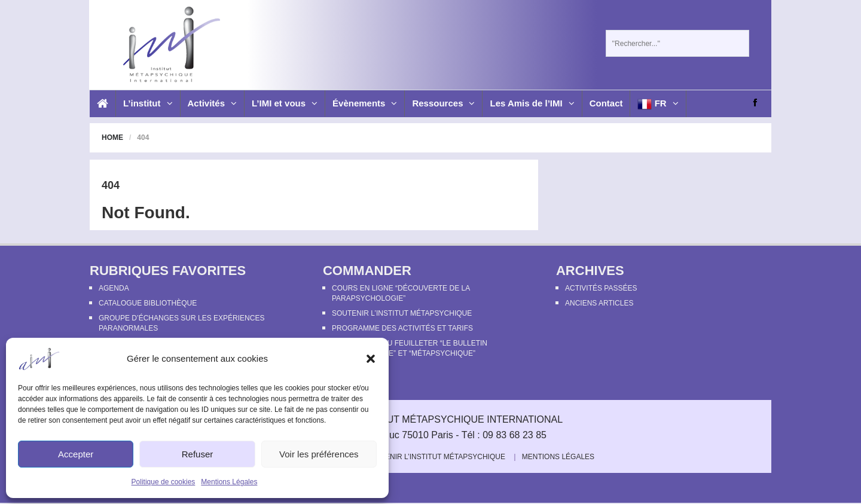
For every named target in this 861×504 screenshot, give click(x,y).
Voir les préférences (319, 454)
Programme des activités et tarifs (402, 328)
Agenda (114, 288)
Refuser (198, 454)
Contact (606, 103)
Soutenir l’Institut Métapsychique (402, 313)
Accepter (76, 454)
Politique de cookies (164, 482)
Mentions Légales (229, 482)
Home (112, 138)
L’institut (148, 103)
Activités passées (601, 288)
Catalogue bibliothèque (148, 303)
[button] (371, 359)
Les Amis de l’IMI (532, 103)
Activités (213, 103)
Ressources (443, 103)
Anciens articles (599, 303)
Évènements (365, 103)
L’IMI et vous (285, 103)
